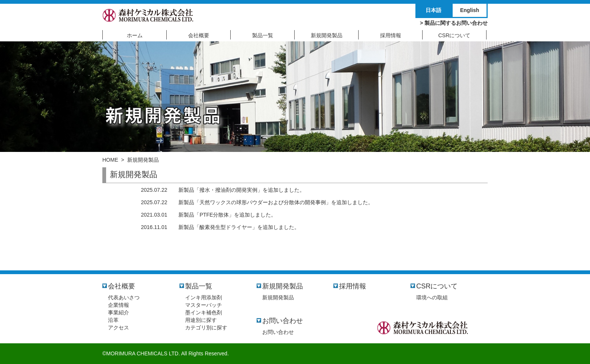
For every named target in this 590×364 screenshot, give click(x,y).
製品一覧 (199, 286)
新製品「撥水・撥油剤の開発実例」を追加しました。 (242, 190)
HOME (110, 160)
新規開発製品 (283, 286)
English (470, 10)
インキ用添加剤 (204, 297)
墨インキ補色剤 (204, 312)
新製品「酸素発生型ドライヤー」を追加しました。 (239, 227)
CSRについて (437, 286)
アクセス (119, 328)
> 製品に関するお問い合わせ (454, 23)
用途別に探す (201, 320)
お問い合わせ (283, 321)
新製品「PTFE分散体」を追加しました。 (227, 215)
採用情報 (353, 286)
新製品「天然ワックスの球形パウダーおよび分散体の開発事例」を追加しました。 (276, 202)
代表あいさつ (124, 297)
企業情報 (119, 305)
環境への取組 (432, 297)
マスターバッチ (204, 305)
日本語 (433, 10)
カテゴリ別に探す (206, 328)
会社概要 (122, 286)
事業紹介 (119, 312)
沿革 (113, 320)
